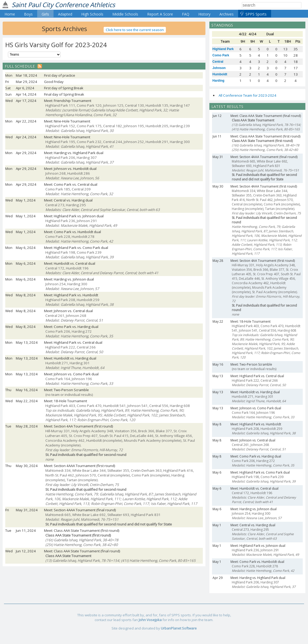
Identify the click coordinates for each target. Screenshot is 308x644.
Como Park (221, 55)
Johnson (219, 68)
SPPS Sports (256, 14)
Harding (218, 81)
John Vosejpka (150, 620)
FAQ (186, 14)
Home (10, 14)
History (204, 14)
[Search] (272, 5)
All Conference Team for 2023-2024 (247, 95)
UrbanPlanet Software (179, 628)
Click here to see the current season (135, 30)
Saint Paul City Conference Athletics (63, 5)
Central (218, 62)
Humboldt (220, 74)
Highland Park (223, 49)
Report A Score (160, 14)
